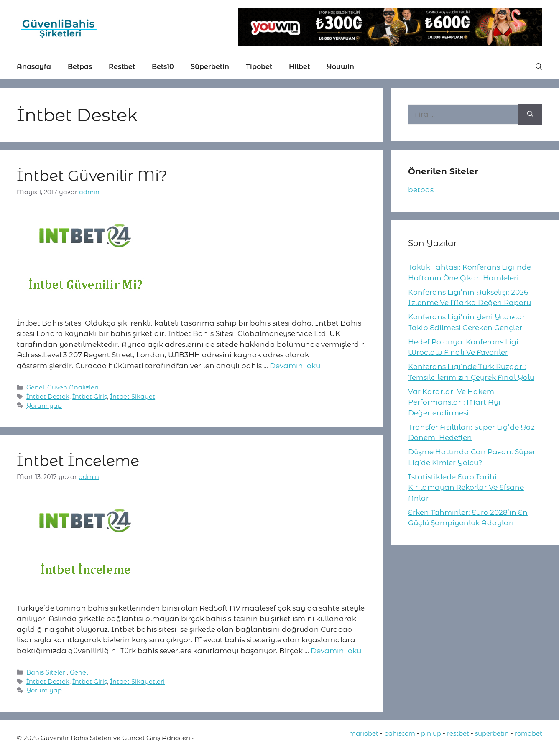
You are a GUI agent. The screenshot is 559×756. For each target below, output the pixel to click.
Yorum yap (44, 406)
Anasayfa (34, 67)
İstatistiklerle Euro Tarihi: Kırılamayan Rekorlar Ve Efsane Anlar (466, 487)
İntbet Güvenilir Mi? (92, 176)
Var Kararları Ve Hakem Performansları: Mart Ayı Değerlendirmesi (454, 402)
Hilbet (299, 67)
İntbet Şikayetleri (137, 682)
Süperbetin (210, 67)
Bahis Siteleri (47, 672)
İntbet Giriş (90, 397)
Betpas (80, 67)
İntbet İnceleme (78, 461)
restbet (458, 733)
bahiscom (400, 733)
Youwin (340, 67)
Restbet (122, 67)
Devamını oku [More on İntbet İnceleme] (336, 651)
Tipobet (259, 67)
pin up (431, 733)
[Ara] (530, 115)
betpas (421, 190)
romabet (528, 733)
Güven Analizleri (73, 387)
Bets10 (163, 67)
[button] (539, 67)
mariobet (364, 733)
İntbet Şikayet (133, 397)
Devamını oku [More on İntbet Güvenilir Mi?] (295, 366)
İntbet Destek (48, 397)
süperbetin (492, 733)
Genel (35, 387)
